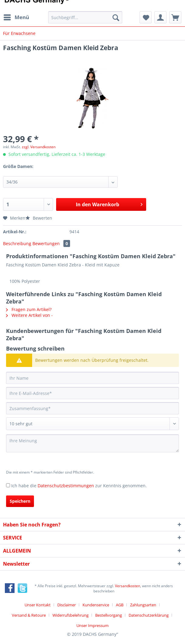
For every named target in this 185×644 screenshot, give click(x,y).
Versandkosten (128, 586)
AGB (120, 605)
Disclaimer (67, 605)
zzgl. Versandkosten (39, 147)
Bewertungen (51, 243)
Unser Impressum (92, 625)
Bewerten (39, 218)
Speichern (20, 501)
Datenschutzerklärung (149, 615)
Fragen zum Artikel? (29, 309)
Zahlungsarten (143, 605)
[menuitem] (16, 17)
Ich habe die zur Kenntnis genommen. (79, 486)
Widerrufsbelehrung (71, 615)
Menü (16, 17)
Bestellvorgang (109, 615)
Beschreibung (17, 243)
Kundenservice (96, 605)
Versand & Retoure (29, 615)
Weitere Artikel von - (29, 315)
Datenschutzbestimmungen (66, 486)
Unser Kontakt (38, 605)
